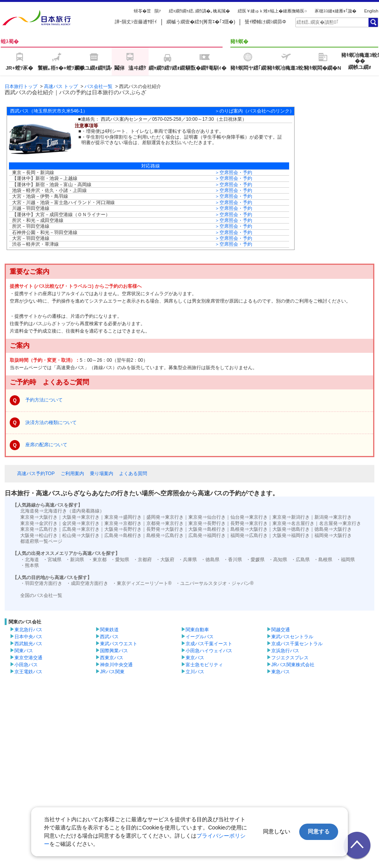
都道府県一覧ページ (41, 541)
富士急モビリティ (204, 665)
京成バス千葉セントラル (297, 644)
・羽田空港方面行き (41, 583)
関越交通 (281, 630)
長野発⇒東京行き (249, 523)
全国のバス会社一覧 (41, 595)
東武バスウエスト (119, 644)
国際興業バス (114, 651)
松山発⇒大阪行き (81, 535)
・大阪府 (165, 560)
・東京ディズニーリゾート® (142, 583)
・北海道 (30, 560)
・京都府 (142, 560)
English (371, 11)
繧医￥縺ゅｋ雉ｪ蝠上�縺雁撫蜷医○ (272, 11)
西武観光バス (28, 644)
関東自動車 (197, 630)
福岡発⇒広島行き (249, 535)
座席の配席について (46, 445)
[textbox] (332, 22)
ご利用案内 (72, 474)
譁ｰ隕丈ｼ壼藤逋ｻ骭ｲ (136, 22)
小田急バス (26, 665)
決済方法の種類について (51, 423)
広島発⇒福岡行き (207, 535)
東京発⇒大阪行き (39, 517)
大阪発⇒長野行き (123, 529)
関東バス (24, 651)
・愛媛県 (255, 560)
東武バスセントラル (292, 637)
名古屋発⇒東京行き (340, 523)
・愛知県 (120, 560)
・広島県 (300, 560)
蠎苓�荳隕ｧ (147, 11)
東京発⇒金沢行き (39, 523)
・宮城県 (52, 560)
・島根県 (323, 560)
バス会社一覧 (98, 86)
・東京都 (97, 560)
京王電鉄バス (28, 672)
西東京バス (112, 658)
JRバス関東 (112, 672)
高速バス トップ (61, 86)
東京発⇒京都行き (123, 523)
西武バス (109, 637)
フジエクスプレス (290, 658)
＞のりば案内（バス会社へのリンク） (254, 111)
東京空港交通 (28, 658)
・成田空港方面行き (87, 583)
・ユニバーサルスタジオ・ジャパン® (215, 583)
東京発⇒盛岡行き (123, 517)
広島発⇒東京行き (81, 529)
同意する (319, 831)
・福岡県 (346, 560)
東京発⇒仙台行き (207, 517)
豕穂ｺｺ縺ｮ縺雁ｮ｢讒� (336, 11)
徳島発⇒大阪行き (333, 529)
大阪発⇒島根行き (207, 529)
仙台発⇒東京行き (249, 517)
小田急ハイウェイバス (209, 651)
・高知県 (278, 560)
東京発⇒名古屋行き (293, 523)
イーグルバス (200, 637)
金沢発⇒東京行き (81, 523)
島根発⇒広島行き (165, 535)
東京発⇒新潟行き (291, 517)
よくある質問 (133, 474)
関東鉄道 (109, 630)
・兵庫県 (188, 560)
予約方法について (44, 400)
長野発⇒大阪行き (165, 529)
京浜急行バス (285, 651)
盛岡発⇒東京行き (165, 517)
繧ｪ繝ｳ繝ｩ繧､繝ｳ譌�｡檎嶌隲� (199, 11)
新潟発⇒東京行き (333, 517)
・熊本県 (30, 565)
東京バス (195, 658)
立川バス (195, 672)
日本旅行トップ (21, 86)
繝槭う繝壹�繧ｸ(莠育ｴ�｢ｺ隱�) (201, 22)
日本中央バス (28, 637)
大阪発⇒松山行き (39, 535)
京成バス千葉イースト (209, 644)
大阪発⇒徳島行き (291, 529)
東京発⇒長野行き (207, 523)
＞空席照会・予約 (233, 173)
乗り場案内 (102, 474)
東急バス (281, 672)
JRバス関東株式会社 (293, 665)
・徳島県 (210, 560)
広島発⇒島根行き (123, 535)
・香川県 (233, 560)
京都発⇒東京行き (165, 523)
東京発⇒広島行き (39, 529)
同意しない (277, 831)
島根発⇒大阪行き (249, 529)
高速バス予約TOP (36, 474)
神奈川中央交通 (116, 665)
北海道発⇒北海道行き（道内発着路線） (62, 511)
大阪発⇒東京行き (81, 517)
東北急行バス (28, 630)
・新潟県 (75, 560)
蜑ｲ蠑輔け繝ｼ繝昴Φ (265, 22)
